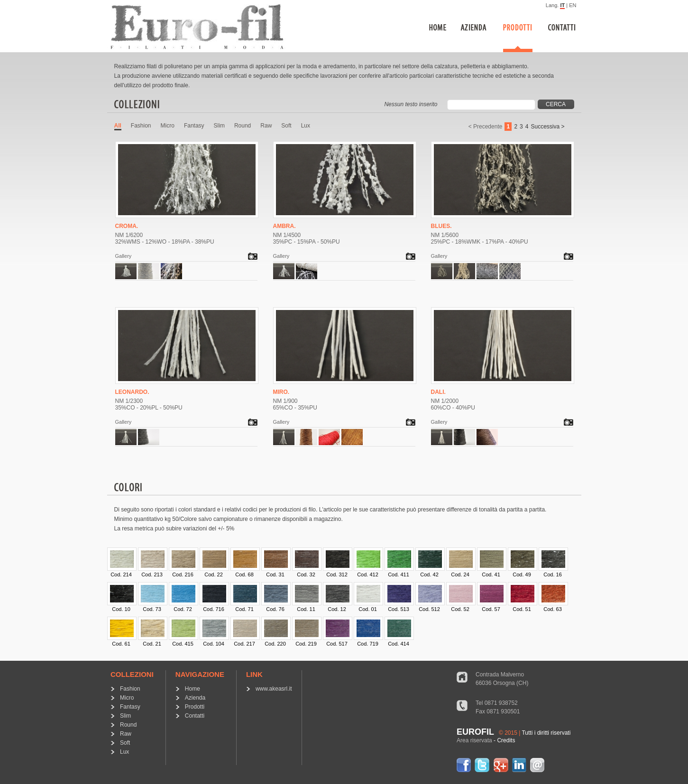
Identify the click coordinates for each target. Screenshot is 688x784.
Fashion (141, 126)
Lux (306, 126)
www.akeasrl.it (274, 689)
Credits (506, 740)
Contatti (195, 716)
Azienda (195, 698)
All (118, 126)
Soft (286, 126)
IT (562, 5)
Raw (266, 126)
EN (573, 5)
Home (193, 689)
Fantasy (194, 126)
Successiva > (547, 127)
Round (243, 126)
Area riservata (474, 740)
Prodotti (195, 707)
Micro (168, 126)
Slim (219, 126)
